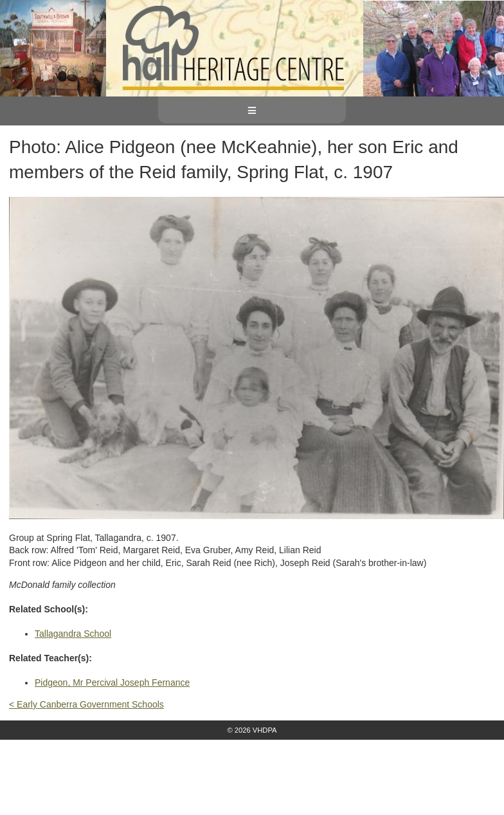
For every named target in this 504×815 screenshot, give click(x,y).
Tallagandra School (73, 634)
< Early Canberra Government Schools (86, 704)
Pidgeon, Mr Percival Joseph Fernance (112, 682)
